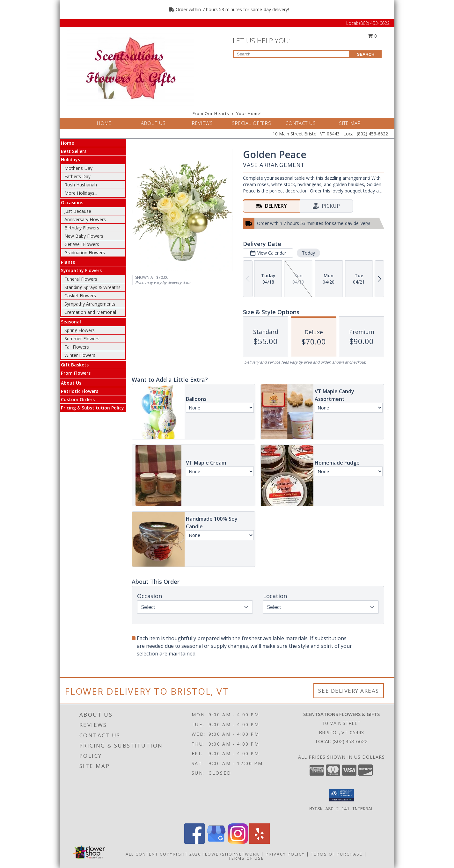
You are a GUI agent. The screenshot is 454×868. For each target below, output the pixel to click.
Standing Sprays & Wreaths (92, 287)
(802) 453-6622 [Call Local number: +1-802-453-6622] (374, 23)
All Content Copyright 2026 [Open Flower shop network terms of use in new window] (163, 854)
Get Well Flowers (82, 244)
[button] (342, 795)
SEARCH (366, 54)
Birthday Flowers (82, 228)
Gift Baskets (75, 365)
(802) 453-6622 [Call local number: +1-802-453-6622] (350, 741)
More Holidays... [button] (81, 193)
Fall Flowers (77, 347)
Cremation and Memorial (90, 312)
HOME (104, 123)
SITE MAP (350, 123)
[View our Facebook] (194, 842)
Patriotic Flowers (80, 391)
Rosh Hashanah (81, 185)
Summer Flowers (82, 339)
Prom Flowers (76, 373)
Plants (68, 262)
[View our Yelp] (260, 842)
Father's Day (77, 176)
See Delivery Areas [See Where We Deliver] (349, 691)
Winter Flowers (80, 355)
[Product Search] (291, 54)
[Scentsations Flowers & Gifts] (131, 67)
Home (67, 143)
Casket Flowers (80, 296)
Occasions (72, 203)
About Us (71, 383)
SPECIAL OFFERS (252, 123)
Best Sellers (74, 151)
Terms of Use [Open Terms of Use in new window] (246, 858)
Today (308, 253)
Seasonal (71, 322)
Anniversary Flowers (85, 219)
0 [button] (372, 36)
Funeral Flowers (81, 279)
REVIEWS (202, 123)
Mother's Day (78, 168)
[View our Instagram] (238, 842)
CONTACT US (301, 123)
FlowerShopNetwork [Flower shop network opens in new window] (231, 854)
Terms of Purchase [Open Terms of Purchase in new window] (337, 854)
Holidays (70, 159)
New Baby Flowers (84, 236)
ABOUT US (153, 123)
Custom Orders (78, 399)
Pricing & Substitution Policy (92, 408)
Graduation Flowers (85, 253)
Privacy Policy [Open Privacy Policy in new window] (285, 854)
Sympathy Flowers (81, 270)
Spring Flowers (80, 330)
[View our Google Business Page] (216, 842)
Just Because (78, 211)
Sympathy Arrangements (90, 304)
